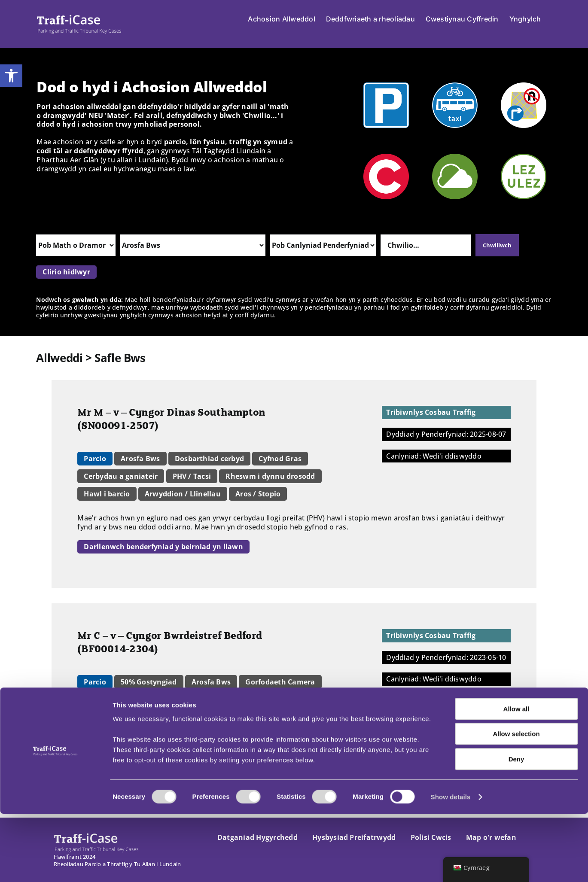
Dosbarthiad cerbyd (209, 459)
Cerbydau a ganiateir (121, 476)
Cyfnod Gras (280, 459)
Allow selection (516, 802)
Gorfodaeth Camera (280, 682)
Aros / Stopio (258, 494)
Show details (451, 865)
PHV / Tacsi (192, 476)
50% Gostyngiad (149, 682)
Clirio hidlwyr (66, 272)
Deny (516, 827)
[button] (11, 76)
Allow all (516, 777)
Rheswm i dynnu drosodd (270, 476)
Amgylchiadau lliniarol (124, 700)
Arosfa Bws (140, 459)
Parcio (95, 459)
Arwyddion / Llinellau (183, 494)
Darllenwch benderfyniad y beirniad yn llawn (163, 547)
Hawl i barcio (107, 494)
